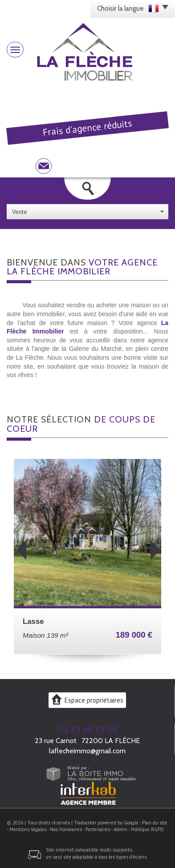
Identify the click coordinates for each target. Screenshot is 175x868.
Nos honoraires (66, 829)
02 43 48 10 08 (87, 730)
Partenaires (98, 829)
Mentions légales (28, 829)
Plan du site (155, 823)
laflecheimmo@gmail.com (87, 751)
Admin (120, 829)
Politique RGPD (147, 829)
